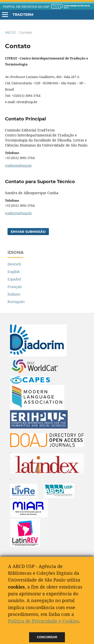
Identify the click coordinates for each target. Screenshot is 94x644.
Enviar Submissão (28, 232)
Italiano (14, 294)
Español (14, 279)
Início (10, 32)
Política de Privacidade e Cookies (43, 621)
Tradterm (23, 15)
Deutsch (14, 264)
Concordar (47, 637)
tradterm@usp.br (18, 165)
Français (15, 287)
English (14, 272)
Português (16, 302)
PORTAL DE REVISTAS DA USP (26, 7)
